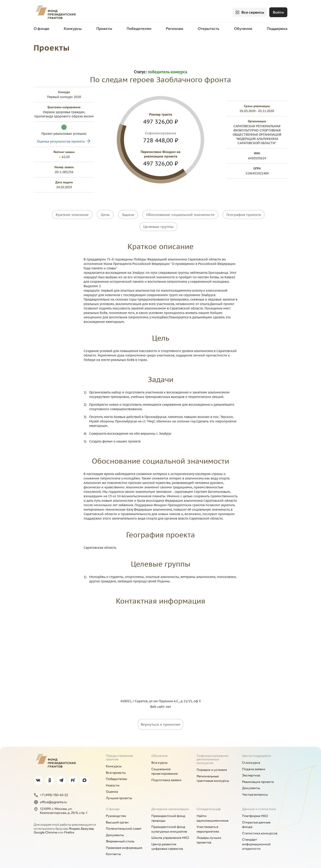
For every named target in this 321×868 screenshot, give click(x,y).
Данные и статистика (259, 807)
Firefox (69, 830)
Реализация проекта (258, 780)
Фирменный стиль (120, 839)
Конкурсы (73, 29)
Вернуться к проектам (160, 722)
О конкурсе (251, 761)
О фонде (41, 29)
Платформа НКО (255, 814)
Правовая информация (124, 846)
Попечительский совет (124, 827)
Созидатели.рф (209, 807)
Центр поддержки (257, 754)
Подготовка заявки (166, 778)
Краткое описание (72, 214)
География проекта (244, 214)
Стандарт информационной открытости (256, 842)
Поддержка (277, 29)
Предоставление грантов (119, 755)
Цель (105, 214)
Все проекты (116, 771)
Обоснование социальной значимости (180, 214)
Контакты (113, 852)
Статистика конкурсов (260, 831)
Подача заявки (254, 767)
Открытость (209, 29)
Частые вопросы (255, 792)
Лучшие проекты (119, 796)
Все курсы (159, 761)
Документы (251, 786)
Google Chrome (45, 830)
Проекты (104, 29)
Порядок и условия (212, 768)
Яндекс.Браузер (81, 827)
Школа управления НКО (170, 836)
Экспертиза (251, 773)
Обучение (243, 29)
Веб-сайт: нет (161, 705)
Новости (113, 783)
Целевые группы (158, 225)
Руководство (116, 814)
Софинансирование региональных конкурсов (213, 757)
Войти (278, 12)
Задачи (128, 214)
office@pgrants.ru (50, 800)
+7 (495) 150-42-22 (51, 793)
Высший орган (117, 820)
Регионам (175, 29)
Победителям (139, 29)
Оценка (112, 790)
